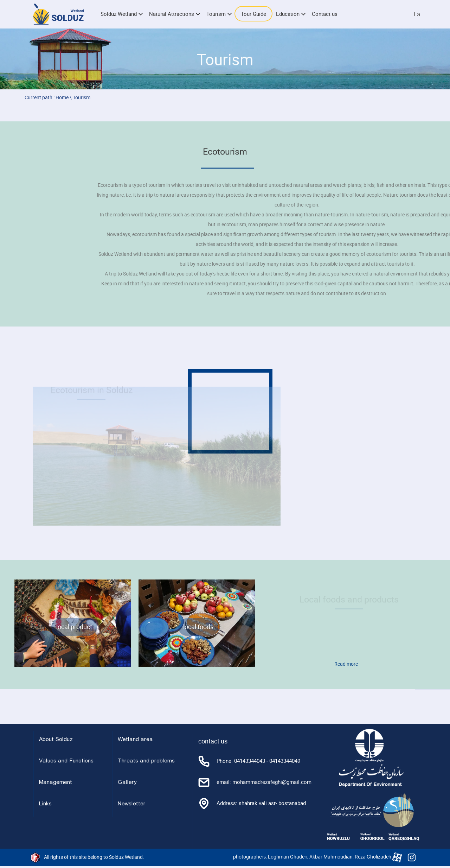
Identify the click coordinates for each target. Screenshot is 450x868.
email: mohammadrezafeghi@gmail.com (255, 782)
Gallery (127, 783)
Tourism (82, 97)
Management (56, 783)
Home (62, 97)
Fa (417, 14)
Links (45, 804)
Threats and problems (146, 761)
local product (74, 627)
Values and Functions (66, 761)
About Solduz (56, 740)
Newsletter (132, 804)
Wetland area (135, 740)
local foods (198, 627)
